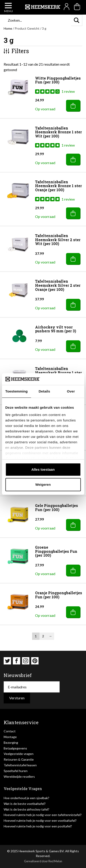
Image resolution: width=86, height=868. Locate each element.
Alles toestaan (43, 469)
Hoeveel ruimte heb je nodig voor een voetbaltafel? (40, 820)
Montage (10, 737)
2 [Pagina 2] (43, 636)
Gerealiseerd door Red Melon (43, 861)
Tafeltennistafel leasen (20, 765)
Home (8, 28)
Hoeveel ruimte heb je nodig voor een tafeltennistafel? (43, 815)
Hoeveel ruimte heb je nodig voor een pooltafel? (38, 826)
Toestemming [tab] (17, 391)
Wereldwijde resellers (19, 776)
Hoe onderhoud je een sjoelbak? (26, 798)
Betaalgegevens (15, 748)
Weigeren (43, 484)
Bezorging (11, 743)
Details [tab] (44, 391)
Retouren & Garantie (19, 759)
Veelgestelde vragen (19, 754)
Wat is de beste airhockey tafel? (26, 809)
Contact (10, 731)
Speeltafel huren (16, 771)
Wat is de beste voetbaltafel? (25, 804)
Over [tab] (71, 391)
